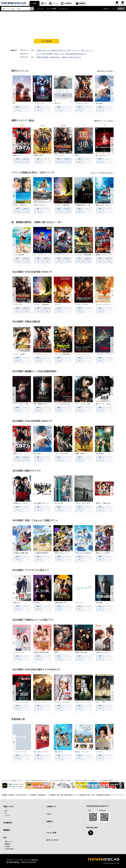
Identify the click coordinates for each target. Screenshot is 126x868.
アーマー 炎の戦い (19, 354)
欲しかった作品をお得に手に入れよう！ (37, 780)
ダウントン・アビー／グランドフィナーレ (47, 702)
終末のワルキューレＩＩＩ (63, 553)
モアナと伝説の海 (19, 255)
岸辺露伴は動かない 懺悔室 (84, 205)
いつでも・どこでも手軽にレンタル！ (12, 780)
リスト (117, 5)
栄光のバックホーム (40, 205)
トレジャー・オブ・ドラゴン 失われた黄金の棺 (90, 354)
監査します (17, 603)
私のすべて (58, 103)
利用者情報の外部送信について (105, 795)
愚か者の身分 (100, 454)
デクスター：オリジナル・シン (64, 702)
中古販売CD (68, 3)
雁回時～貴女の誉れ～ (82, 652)
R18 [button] (120, 9)
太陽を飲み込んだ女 (61, 603)
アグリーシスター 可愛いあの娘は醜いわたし (27, 404)
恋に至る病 (99, 103)
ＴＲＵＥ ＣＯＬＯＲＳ (83, 503)
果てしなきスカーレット (103, 155)
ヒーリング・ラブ (19, 652)
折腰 (56, 652)
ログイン (123, 5)
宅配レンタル (9, 841)
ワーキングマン (59, 155)
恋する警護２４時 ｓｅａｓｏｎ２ (45, 503)
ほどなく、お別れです (20, 205)
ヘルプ (114, 9)
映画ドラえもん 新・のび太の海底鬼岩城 (109, 205)
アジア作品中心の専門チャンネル (109, 780)
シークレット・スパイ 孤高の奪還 (86, 103)
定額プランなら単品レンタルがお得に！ (86, 780)
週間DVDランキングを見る (104, 121)
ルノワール (99, 752)
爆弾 (77, 155)
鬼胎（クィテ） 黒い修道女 (105, 404)
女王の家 (37, 603)
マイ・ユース (79, 603)
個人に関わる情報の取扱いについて (67, 795)
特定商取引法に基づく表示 (87, 795)
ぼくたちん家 (59, 503)
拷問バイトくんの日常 (103, 553)
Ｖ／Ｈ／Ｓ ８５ (39, 103)
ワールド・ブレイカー (82, 304)
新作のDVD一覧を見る (105, 71)
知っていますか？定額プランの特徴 (61, 780)
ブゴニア (57, 304)
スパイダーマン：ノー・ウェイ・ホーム (67, 255)
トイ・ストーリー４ (40, 255)
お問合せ (49, 821)
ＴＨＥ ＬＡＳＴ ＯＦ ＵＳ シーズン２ (89, 702)
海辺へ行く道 (59, 752)
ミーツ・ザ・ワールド (20, 752)
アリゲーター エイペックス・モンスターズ (109, 354)
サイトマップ (120, 795)
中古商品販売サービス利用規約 (46, 795)
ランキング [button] (63, 9)
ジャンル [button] (40, 9)
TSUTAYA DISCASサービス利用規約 (26, 795)
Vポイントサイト (52, 840)
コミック (55, 3)
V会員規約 (11, 795)
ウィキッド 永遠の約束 (62, 205)
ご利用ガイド (106, 9)
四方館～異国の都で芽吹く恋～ (43, 652)
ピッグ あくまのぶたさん (63, 404)
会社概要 (4, 795)
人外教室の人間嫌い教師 (21, 553)
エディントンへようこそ (103, 304)
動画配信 (82, 3)
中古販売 (7, 846)
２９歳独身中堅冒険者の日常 (43, 553)
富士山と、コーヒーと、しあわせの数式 (87, 752)
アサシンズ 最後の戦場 (62, 354)
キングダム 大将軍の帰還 (83, 255)
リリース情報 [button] (51, 9)
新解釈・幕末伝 (39, 155)
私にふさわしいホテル (41, 752)
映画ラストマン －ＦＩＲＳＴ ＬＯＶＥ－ (27, 155)
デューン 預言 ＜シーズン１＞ (106, 702)
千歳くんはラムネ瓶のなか (83, 553)
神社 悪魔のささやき (41, 404)
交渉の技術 (99, 603)
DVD (34, 3)
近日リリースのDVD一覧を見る (102, 173)
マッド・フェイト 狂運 (83, 404)
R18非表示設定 (9, 849)
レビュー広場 (51, 833)
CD (45, 3)
